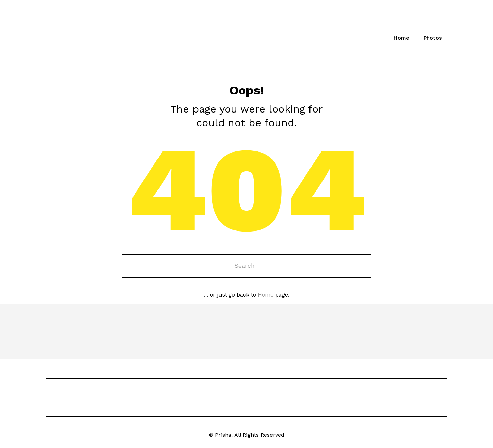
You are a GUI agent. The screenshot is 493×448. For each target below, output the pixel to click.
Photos (432, 38)
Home (401, 38)
